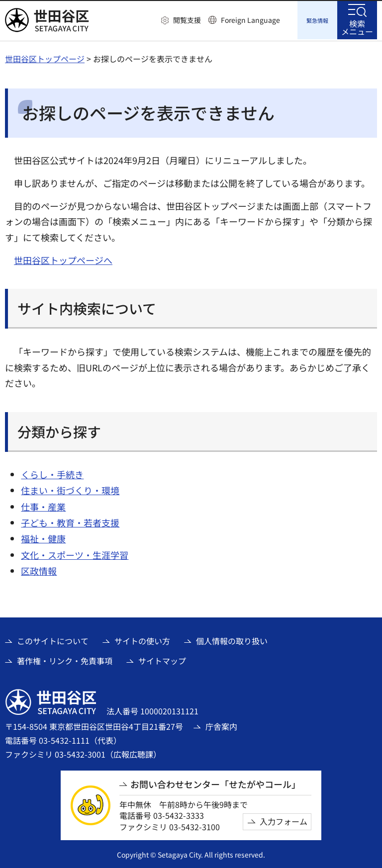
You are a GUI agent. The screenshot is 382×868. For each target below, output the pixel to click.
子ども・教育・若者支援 (70, 521)
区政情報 (39, 569)
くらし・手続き (52, 473)
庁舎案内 (221, 725)
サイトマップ (162, 659)
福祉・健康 (43, 537)
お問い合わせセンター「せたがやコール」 (215, 783)
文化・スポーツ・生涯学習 (75, 553)
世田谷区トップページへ (63, 259)
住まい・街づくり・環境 (70, 489)
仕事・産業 (43, 505)
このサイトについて (53, 639)
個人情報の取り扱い (232, 639)
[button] (181, 20)
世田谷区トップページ (45, 57)
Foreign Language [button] (250, 20)
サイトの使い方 (142, 639)
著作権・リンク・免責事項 (65, 659)
